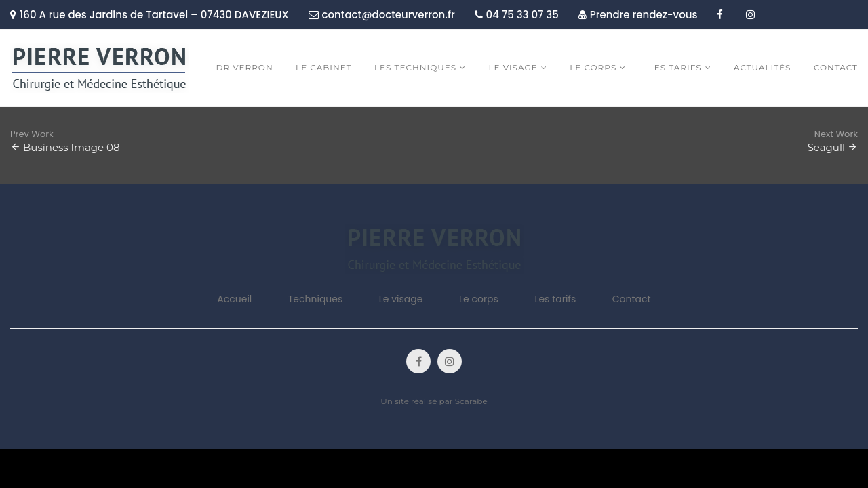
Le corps (479, 299)
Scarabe (471, 401)
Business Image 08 (72, 147)
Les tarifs (555, 299)
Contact (632, 299)
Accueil (234, 299)
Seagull (826, 147)
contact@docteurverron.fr (382, 15)
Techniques (316, 299)
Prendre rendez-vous (638, 15)
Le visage (401, 299)
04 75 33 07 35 (517, 15)
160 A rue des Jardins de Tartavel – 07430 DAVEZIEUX (150, 15)
